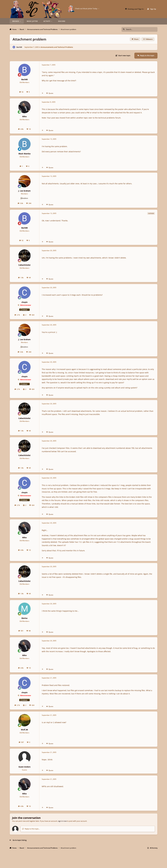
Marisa (24, 618)
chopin (24, 302)
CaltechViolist (24, 265)
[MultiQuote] (42, 93)
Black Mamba (24, 154)
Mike (24, 116)
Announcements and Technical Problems (57, 47)
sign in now (62, 821)
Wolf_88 (24, 730)
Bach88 (19, 47)
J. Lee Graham (24, 191)
